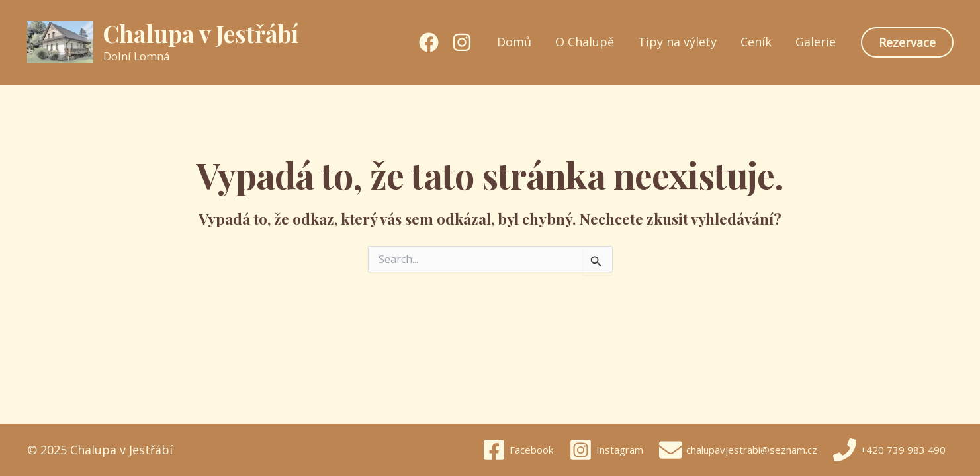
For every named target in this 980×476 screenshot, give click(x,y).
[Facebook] (429, 42)
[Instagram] (462, 42)
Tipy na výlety (677, 42)
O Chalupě (585, 42)
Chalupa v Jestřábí (201, 33)
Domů (514, 42)
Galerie (816, 42)
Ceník (756, 42)
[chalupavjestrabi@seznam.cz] (738, 450)
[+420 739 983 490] (889, 450)
